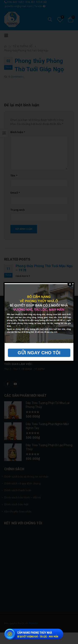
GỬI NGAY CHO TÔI (39, 353)
